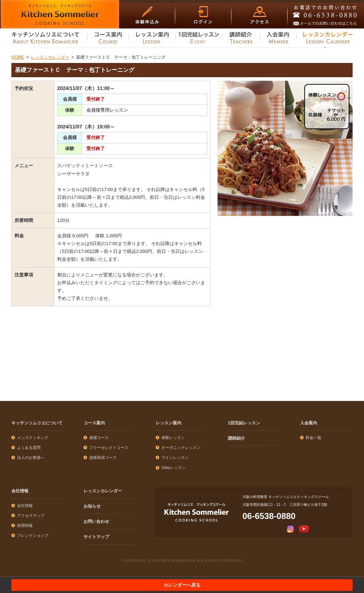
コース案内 (94, 423)
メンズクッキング (33, 438)
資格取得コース (103, 457)
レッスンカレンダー (103, 491)
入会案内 (309, 423)
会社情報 (20, 491)
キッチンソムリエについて (37, 423)
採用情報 (25, 525)
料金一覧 (314, 438)
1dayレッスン (173, 467)
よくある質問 (29, 448)
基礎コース (99, 438)
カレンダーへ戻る (182, 585)
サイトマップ (96, 537)
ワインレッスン (175, 457)
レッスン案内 (168, 423)
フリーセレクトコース (109, 448)
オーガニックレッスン (181, 448)
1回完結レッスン (244, 423)
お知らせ (92, 506)
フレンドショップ (33, 535)
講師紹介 (236, 438)
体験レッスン (173, 438)
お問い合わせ (96, 521)
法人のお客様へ (31, 457)
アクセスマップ (31, 515)
